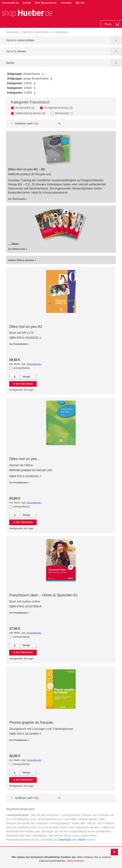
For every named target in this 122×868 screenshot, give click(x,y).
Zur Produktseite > (19, 344)
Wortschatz (65, 113)
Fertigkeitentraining (60, 108)
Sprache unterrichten (36, 32)
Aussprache (26, 108)
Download (64, 840)
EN (83, 3)
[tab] (61, 83)
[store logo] (27, 13)
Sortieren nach (24, 123)
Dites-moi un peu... (25, 459)
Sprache (20, 40)
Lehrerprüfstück (21, 368)
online (82, 840)
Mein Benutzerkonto (46, 3)
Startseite (12, 32)
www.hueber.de (10, 3)
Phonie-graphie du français (31, 722)
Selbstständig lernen (31, 113)
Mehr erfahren (75, 861)
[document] (62, 859)
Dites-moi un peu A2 (26, 327)
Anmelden (66, 3)
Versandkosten (34, 364)
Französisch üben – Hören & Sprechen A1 (43, 595)
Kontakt (27, 3)
